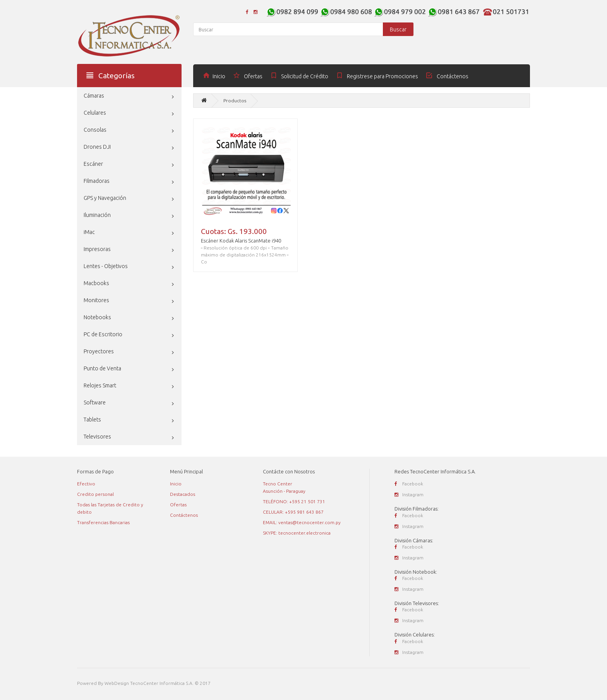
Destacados (183, 494)
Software (95, 402)
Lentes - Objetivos (106, 266)
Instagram (409, 494)
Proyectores (99, 351)
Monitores (96, 300)
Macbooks (96, 283)
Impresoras (97, 249)
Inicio (176, 484)
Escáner (93, 164)
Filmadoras (97, 181)
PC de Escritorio (103, 334)
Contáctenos (184, 515)
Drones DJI (97, 147)
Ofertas (178, 505)
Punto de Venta (102, 368)
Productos (235, 101)
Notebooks (97, 317)
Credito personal (95, 494)
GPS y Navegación (105, 198)
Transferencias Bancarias (103, 522)
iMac (89, 232)
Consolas (95, 130)
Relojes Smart (100, 385)
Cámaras (94, 96)
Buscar (398, 29)
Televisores (97, 437)
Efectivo (86, 484)
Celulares (95, 113)
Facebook (409, 484)
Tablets (92, 420)
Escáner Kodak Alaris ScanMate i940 (241, 241)
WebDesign (117, 683)
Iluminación (97, 215)
